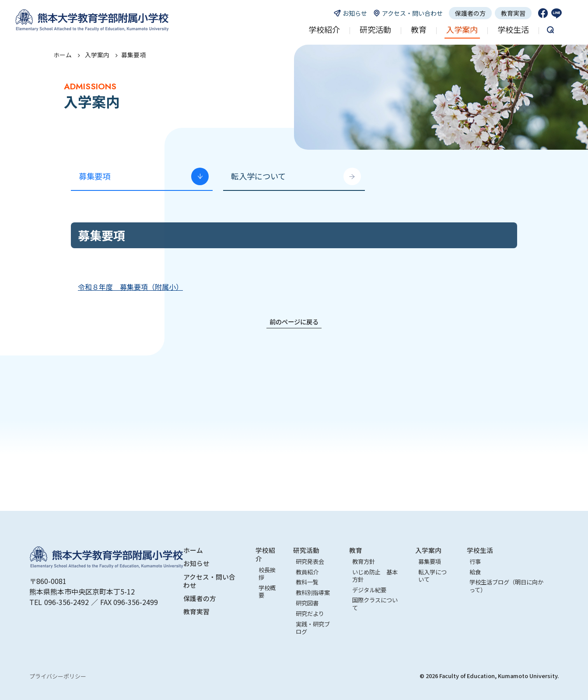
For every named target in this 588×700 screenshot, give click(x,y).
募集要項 (94, 176)
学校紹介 (265, 554)
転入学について (258, 176)
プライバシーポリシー (58, 676)
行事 (475, 561)
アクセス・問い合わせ (209, 581)
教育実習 (513, 13)
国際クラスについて (375, 604)
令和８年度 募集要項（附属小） (130, 287)
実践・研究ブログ (313, 628)
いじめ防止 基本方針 (375, 576)
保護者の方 (470, 13)
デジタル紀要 (369, 590)
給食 (475, 572)
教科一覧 (307, 582)
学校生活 (480, 550)
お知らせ (196, 563)
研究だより (310, 614)
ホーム (63, 55)
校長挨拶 (267, 573)
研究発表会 (310, 561)
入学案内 (428, 550)
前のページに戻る (294, 322)
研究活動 (306, 550)
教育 (356, 550)
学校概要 (267, 591)
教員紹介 (307, 572)
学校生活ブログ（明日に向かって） (506, 586)
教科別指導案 (313, 593)
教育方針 (364, 561)
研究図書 (307, 603)
